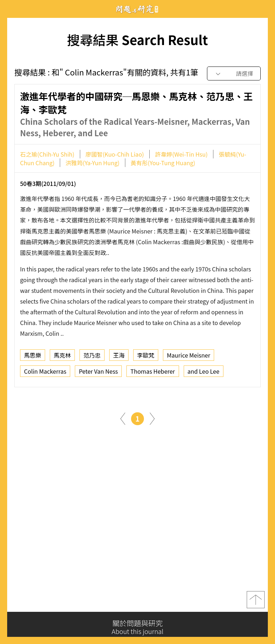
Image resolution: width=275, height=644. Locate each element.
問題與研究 (137, 9)
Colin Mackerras (45, 373)
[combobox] (234, 74)
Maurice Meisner (189, 357)
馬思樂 (33, 357)
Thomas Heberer (153, 373)
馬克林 (62, 357)
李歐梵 (146, 357)
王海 (119, 357)
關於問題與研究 (137, 627)
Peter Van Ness (98, 373)
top (256, 602)
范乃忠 (92, 357)
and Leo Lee (204, 373)
